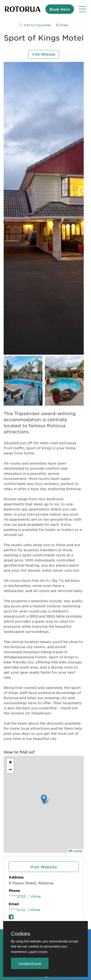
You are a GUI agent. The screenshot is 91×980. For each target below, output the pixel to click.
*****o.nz (17, 909)
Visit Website (44, 54)
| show (35, 896)
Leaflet (76, 851)
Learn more (38, 951)
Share (62, 25)
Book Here (60, 9)
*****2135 (17, 896)
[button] (44, 799)
